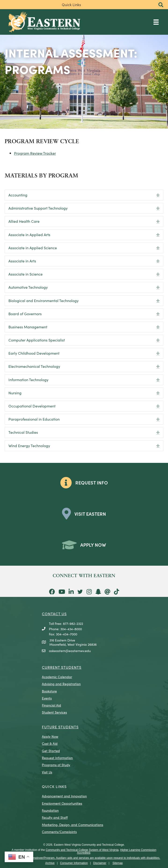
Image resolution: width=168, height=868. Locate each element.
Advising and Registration (61, 684)
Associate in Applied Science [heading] (33, 248)
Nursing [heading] (15, 393)
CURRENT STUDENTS (62, 667)
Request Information (57, 758)
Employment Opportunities (62, 803)
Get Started (51, 751)
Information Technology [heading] (28, 380)
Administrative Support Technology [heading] (38, 208)
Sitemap (118, 863)
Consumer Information (74, 863)
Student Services (54, 712)
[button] (161, 5)
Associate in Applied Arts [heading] (29, 234)
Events (47, 698)
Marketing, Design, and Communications (73, 825)
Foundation (50, 810)
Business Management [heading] (28, 327)
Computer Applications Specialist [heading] (37, 340)
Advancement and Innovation (64, 796)
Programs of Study (56, 765)
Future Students (60, 727)
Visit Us (47, 772)
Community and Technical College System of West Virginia (82, 850)
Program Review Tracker (35, 153)
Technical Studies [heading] (23, 432)
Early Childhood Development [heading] (34, 353)
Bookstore (49, 691)
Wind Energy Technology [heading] (29, 446)
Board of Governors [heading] (25, 314)
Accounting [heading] (18, 195)
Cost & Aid (50, 743)
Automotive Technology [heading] (28, 287)
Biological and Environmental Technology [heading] (44, 300)
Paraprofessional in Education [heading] (34, 419)
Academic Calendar (57, 677)
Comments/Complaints (59, 832)
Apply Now (50, 736)
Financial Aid (51, 705)
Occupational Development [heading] (32, 406)
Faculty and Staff (55, 817)
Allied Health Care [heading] (24, 221)
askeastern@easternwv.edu (70, 651)
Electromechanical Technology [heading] (34, 366)
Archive (50, 863)
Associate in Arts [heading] (22, 261)
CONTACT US (54, 614)
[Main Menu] (156, 22)
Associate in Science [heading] (26, 274)
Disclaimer (100, 863)
